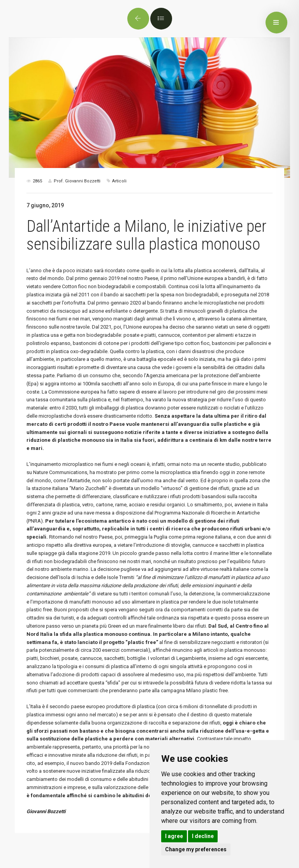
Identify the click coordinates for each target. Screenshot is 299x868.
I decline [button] (203, 836)
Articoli (119, 181)
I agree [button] (174, 836)
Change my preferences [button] (196, 849)
